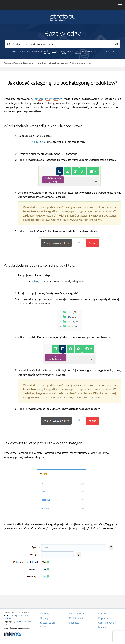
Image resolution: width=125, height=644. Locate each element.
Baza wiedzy (30, 63)
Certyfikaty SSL (77, 618)
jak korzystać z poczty (62, 51)
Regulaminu (19, 615)
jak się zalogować (21, 51)
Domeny (45, 614)
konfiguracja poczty (86, 51)
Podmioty (74, 623)
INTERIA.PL (21, 622)
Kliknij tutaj (39, 142)
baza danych (64, 53)
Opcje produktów (82, 63)
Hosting (44, 618)
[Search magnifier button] (14, 44)
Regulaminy (104, 618)
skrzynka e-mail (106, 51)
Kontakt (103, 614)
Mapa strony (105, 627)
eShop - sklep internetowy (54, 63)
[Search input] (68, 44)
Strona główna (12, 63)
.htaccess (78, 53)
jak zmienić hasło (40, 51)
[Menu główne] (62, 5)
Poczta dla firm (77, 614)
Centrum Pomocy (107, 623)
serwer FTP (50, 53)
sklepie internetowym (49, 99)
